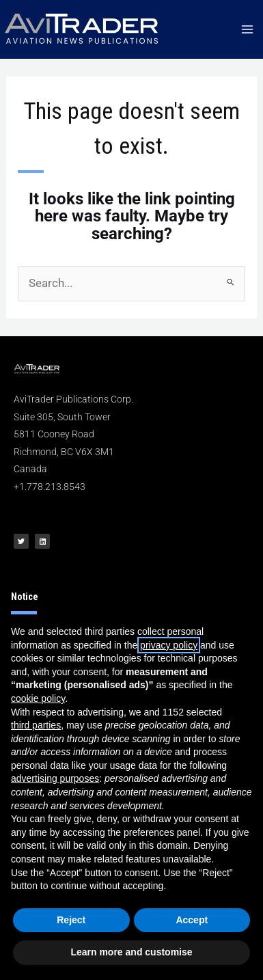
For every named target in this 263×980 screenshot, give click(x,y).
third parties (36, 725)
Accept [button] (192, 920)
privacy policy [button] (169, 645)
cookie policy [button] (38, 698)
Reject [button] (71, 920)
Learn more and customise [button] (131, 952)
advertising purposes (55, 778)
